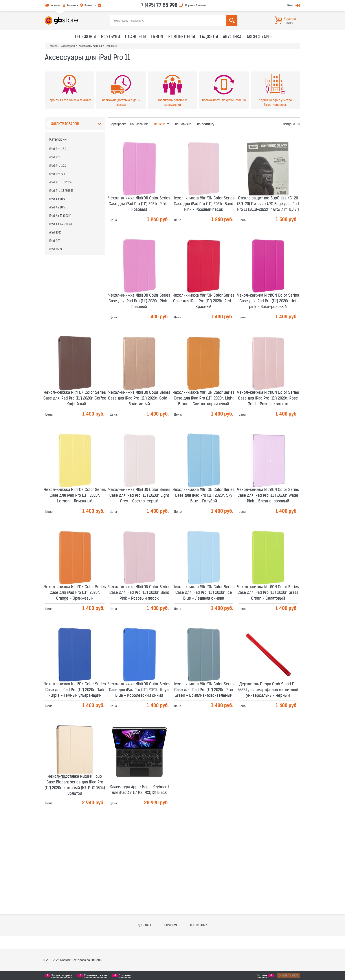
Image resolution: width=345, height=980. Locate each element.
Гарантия (72, 5)
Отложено (125, 975)
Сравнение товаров (95, 975)
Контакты (90, 5)
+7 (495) (158, 5)
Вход (290, 5)
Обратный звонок (196, 5)
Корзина (262, 975)
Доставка (55, 5)
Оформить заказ (288, 975)
